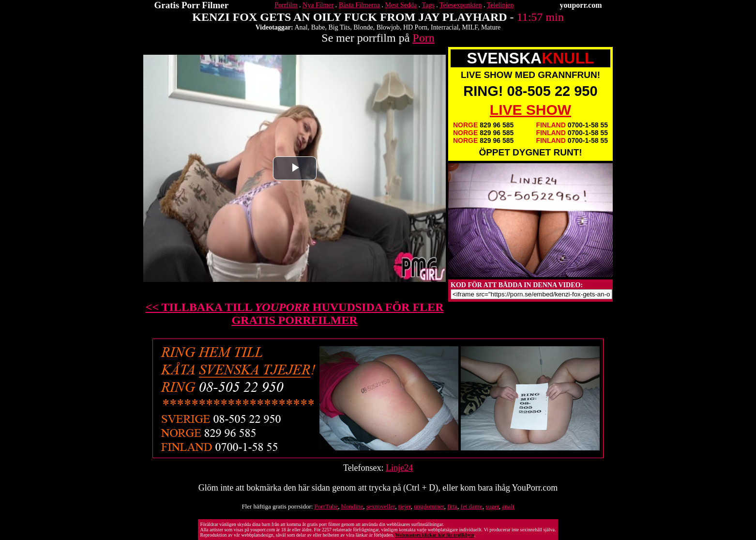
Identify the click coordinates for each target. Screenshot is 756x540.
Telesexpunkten (461, 5)
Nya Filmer (318, 5)
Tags (428, 5)
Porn (423, 38)
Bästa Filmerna (359, 5)
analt (508, 506)
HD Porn (415, 27)
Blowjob (388, 27)
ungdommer (429, 506)
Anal (301, 27)
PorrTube (326, 506)
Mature (491, 27)
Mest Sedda (401, 5)
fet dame (472, 506)
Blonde (363, 27)
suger (492, 506)
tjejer (405, 506)
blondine (352, 506)
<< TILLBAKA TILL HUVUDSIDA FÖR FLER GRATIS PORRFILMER (295, 314)
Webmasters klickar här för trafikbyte (434, 535)
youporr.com (581, 5)
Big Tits (339, 27)
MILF (470, 27)
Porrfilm (286, 5)
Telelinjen (500, 5)
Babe (318, 27)
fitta (452, 506)
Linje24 (399, 468)
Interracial (445, 27)
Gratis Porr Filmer (192, 5)
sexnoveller (381, 506)
